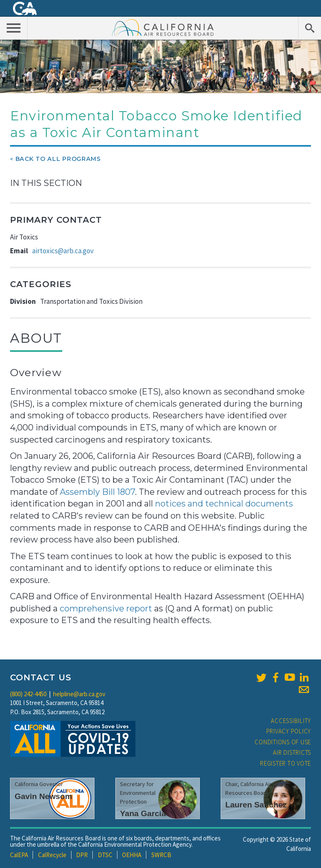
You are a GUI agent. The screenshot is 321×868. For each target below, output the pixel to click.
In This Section (46, 183)
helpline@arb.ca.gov (79, 694)
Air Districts (292, 752)
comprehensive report (106, 608)
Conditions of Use (283, 742)
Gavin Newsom (43, 796)
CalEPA (19, 855)
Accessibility (291, 721)
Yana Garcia (143, 813)
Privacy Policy (289, 731)
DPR (82, 855)
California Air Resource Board (163, 27)
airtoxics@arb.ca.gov (63, 251)
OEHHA (132, 855)
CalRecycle (52, 855)
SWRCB (161, 855)
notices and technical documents (223, 504)
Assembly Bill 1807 (97, 492)
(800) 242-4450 (28, 694)
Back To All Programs (58, 159)
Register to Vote (285, 763)
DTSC (105, 855)
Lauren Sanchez (256, 805)
